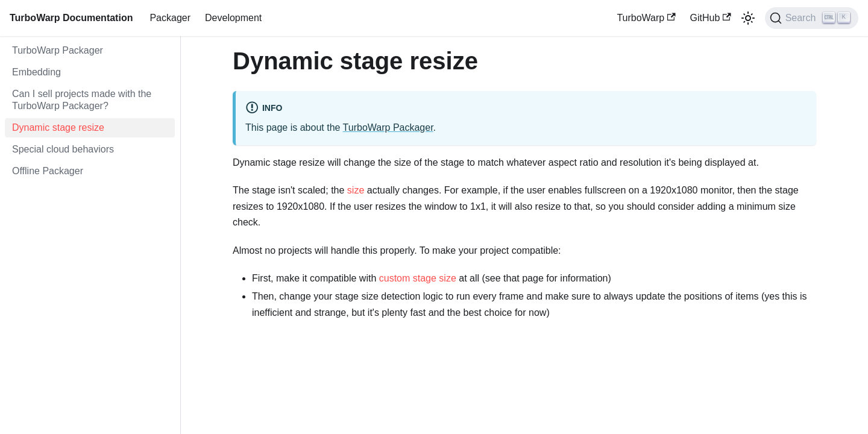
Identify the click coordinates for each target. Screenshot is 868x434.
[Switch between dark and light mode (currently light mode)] (748, 18)
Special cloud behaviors (63, 149)
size (356, 190)
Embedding (36, 72)
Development (233, 18)
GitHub (711, 18)
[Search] (812, 18)
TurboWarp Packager (58, 50)
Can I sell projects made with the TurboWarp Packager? (82, 100)
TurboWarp (646, 18)
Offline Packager (48, 171)
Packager (170, 18)
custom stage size (418, 278)
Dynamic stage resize (58, 127)
